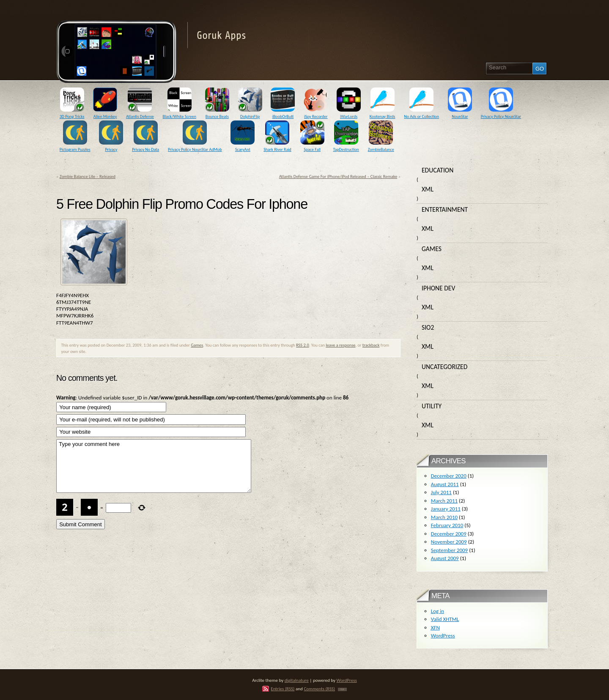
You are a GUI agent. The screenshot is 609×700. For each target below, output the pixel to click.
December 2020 (449, 476)
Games (197, 345)
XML (428, 189)
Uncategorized (444, 367)
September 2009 (449, 550)
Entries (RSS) (283, 689)
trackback (371, 345)
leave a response (340, 345)
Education (438, 170)
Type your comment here (154, 466)
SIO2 (428, 327)
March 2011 (444, 501)
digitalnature (297, 680)
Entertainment (445, 209)
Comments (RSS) (319, 689)
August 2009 (445, 558)
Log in (438, 611)
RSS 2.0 (303, 345)
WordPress (443, 636)
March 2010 (444, 517)
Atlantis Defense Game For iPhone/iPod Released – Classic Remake (338, 176)
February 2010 (447, 525)
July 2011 (441, 492)
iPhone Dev (438, 288)
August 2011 (445, 484)
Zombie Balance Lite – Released (88, 176)
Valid (445, 619)
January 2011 (446, 509)
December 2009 (449, 534)
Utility (432, 406)
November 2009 (449, 542)
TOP (342, 689)
